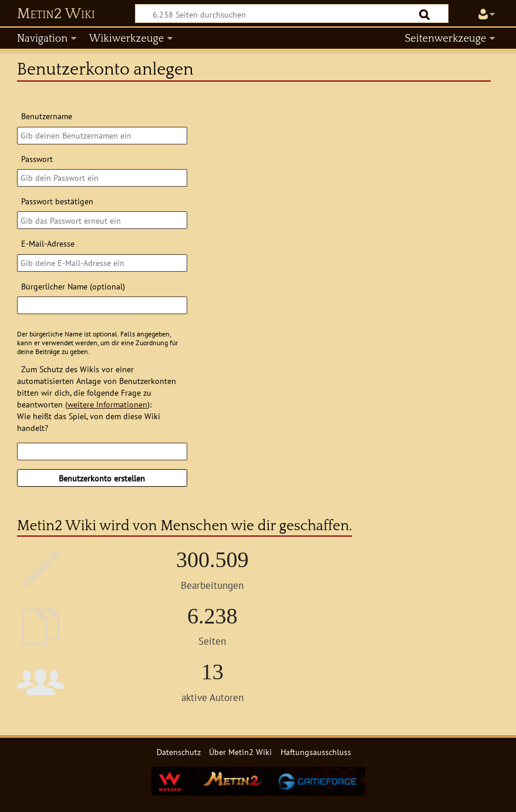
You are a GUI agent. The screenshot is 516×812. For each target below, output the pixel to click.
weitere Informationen (107, 404)
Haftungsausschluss (316, 752)
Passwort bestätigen (57, 201)
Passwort (37, 159)
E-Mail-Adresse (48, 243)
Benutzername (47, 116)
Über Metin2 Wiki (240, 752)
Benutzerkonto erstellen (102, 478)
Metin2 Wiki (56, 14)
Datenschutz (179, 752)
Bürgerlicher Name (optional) (73, 286)
